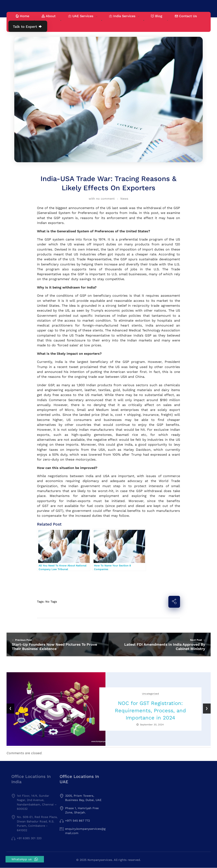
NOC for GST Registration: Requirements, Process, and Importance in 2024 (150, 710)
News (124, 199)
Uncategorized (150, 694)
